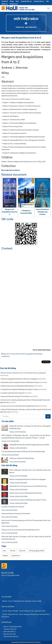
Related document (14, 175)
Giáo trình (19, 354)
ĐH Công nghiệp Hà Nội (30, 354)
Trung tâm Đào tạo (26, 1)
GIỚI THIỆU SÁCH (31, 27)
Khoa (17, 1)
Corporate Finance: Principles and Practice (42, 212)
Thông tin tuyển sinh (10, 629)
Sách (8, 354)
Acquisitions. (6, 356)
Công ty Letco (14, 4)
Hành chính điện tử (9, 632)
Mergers (40, 354)
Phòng (12, 1)
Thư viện (13, 354)
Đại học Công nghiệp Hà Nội (12, 627)
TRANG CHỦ (20, 27)
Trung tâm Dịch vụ (39, 1)
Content (7, 248)
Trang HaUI (5, 1)
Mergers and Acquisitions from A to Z (10, 212)
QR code (7, 219)
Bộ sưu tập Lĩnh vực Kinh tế (11, 170)
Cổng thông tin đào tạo (11, 636)
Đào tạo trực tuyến (10, 634)
